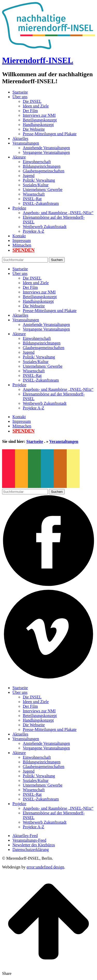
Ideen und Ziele (36, 106)
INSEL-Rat (32, 199)
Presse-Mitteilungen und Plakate (50, 134)
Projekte (19, 208)
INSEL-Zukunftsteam (41, 203)
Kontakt (19, 236)
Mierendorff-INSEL (38, 60)
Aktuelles (20, 138)
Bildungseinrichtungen (42, 166)
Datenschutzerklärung (31, 850)
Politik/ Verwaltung (39, 180)
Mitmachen (22, 245)
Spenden (24, 250)
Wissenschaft (34, 194)
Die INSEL (32, 101)
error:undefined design (45, 867)
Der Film (30, 111)
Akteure (19, 157)
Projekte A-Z (33, 231)
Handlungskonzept (38, 125)
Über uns (20, 97)
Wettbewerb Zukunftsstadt (45, 227)
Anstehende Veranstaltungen (46, 148)
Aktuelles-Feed (25, 836)
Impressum (22, 240)
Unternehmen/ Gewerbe (43, 189)
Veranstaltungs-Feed (29, 840)
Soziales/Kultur (36, 185)
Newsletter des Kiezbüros (34, 845)
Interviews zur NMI (39, 115)
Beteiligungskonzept (40, 120)
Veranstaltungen (26, 143)
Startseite (20, 92)
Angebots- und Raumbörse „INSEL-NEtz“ (58, 213)
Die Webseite (34, 129)
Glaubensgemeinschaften (44, 171)
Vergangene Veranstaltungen (46, 152)
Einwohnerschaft (37, 162)
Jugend (29, 176)
